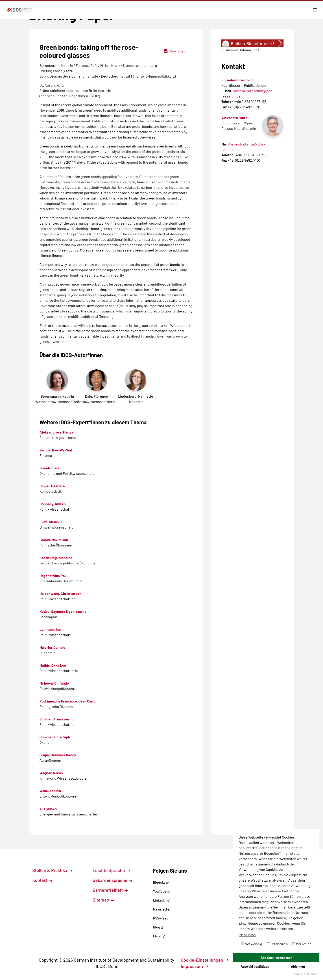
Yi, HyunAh (48, 809)
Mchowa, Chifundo (54, 683)
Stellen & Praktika (52, 870)
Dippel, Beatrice (52, 486)
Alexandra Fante (234, 118)
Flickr (159, 936)
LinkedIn (161, 900)
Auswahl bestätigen (255, 966)
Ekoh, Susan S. (51, 522)
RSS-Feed (161, 918)
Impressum (194, 966)
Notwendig (252, 944)
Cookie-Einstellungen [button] (204, 960)
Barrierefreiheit (110, 890)
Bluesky (161, 882)
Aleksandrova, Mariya (56, 432)
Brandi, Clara (49, 468)
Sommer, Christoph (55, 737)
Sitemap (103, 900)
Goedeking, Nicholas (56, 558)
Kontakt (42, 880)
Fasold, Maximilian (54, 540)
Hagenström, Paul (53, 576)
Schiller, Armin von (54, 719)
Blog (158, 927)
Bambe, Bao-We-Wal (56, 450)
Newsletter (162, 909)
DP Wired (312, 974)
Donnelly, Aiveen (53, 504)
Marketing (302, 944)
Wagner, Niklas (51, 773)
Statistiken (277, 944)
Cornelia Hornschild (237, 80)
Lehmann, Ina (50, 629)
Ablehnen (298, 966)
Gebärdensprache (112, 880)
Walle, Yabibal (50, 791)
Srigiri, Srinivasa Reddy (58, 755)
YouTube (161, 891)
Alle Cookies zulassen (276, 958)
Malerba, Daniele (52, 647)
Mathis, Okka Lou (53, 665)
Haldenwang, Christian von (60, 593)
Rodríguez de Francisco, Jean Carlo (67, 701)
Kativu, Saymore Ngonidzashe (63, 611)
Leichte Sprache (111, 870)
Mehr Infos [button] (248, 935)
